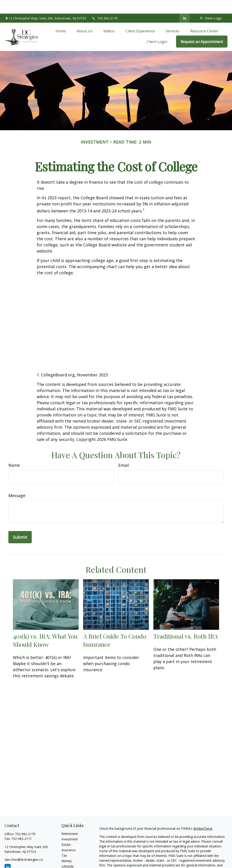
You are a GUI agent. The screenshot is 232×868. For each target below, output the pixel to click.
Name (14, 452)
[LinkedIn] (185, 5)
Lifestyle (68, 853)
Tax (64, 842)
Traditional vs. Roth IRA (186, 623)
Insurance (69, 836)
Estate (66, 831)
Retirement (70, 820)
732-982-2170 (105, 5)
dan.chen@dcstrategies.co (24, 846)
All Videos (68, 864)
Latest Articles (72, 858)
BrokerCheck (203, 815)
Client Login (211, 5)
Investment (70, 826)
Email (124, 452)
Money (66, 847)
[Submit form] (20, 524)
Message (17, 482)
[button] (61, 17)
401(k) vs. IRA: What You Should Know (45, 627)
